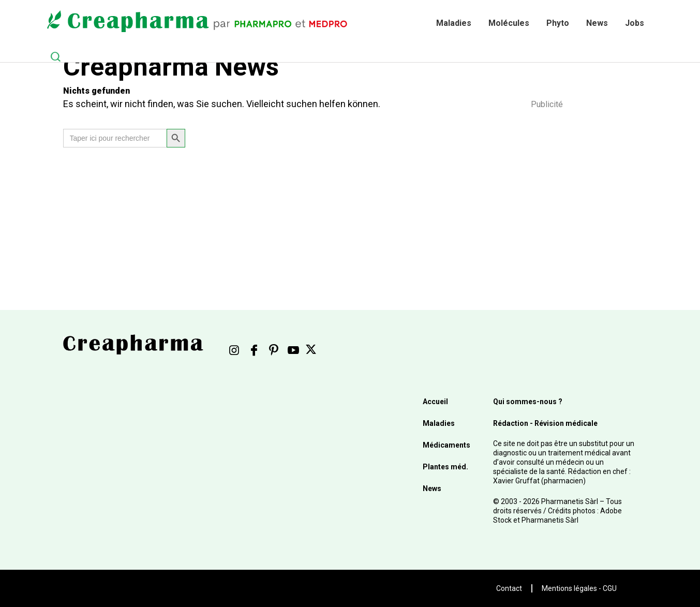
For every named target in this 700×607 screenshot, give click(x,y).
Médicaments (446, 445)
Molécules (509, 23)
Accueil (435, 402)
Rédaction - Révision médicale (545, 423)
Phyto (558, 23)
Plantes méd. (445, 467)
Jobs (635, 23)
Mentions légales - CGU (579, 588)
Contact (509, 588)
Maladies (454, 23)
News (597, 23)
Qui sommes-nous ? (528, 402)
